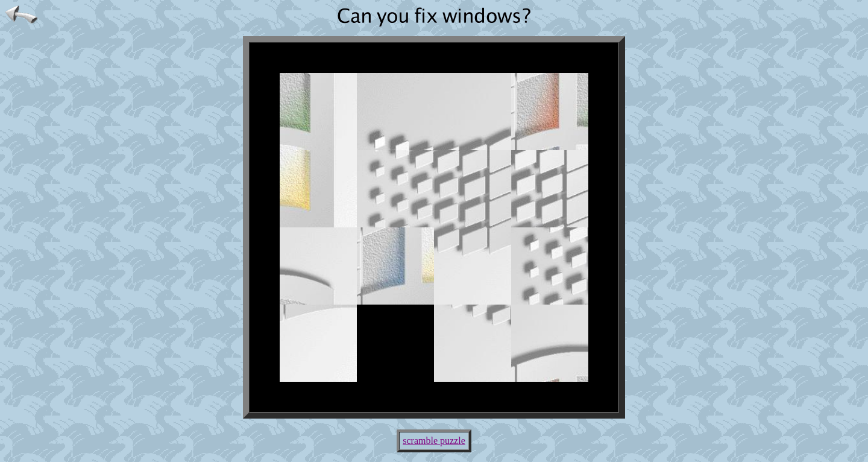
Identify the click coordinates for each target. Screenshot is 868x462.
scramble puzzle (434, 441)
